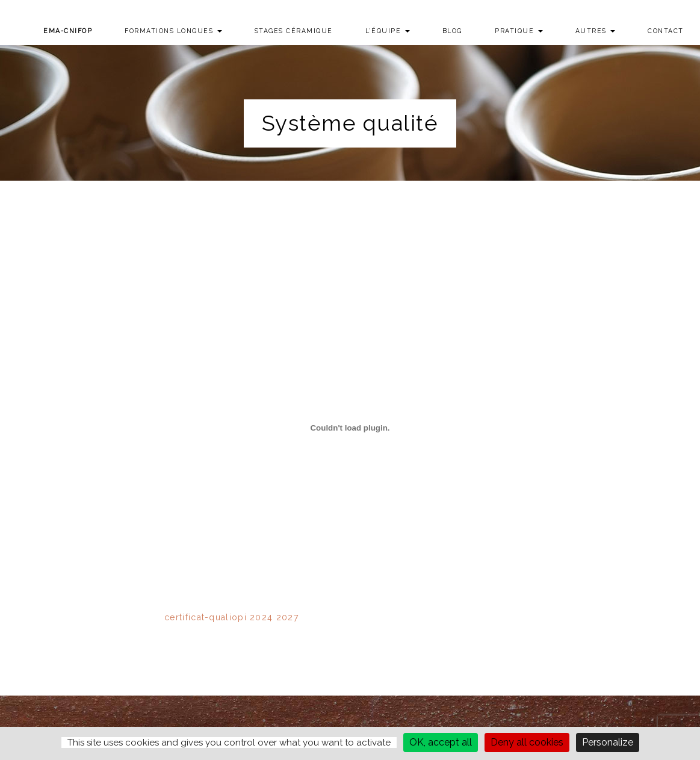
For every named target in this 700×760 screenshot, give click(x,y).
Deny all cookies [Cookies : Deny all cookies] (527, 742)
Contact (666, 31)
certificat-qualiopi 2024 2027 (231, 617)
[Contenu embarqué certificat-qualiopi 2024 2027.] (350, 428)
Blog (452, 31)
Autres (596, 31)
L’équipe (388, 31)
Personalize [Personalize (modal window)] (608, 742)
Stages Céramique (294, 31)
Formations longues (173, 31)
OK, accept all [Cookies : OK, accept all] (441, 742)
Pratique (519, 31)
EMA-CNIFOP (68, 31)
